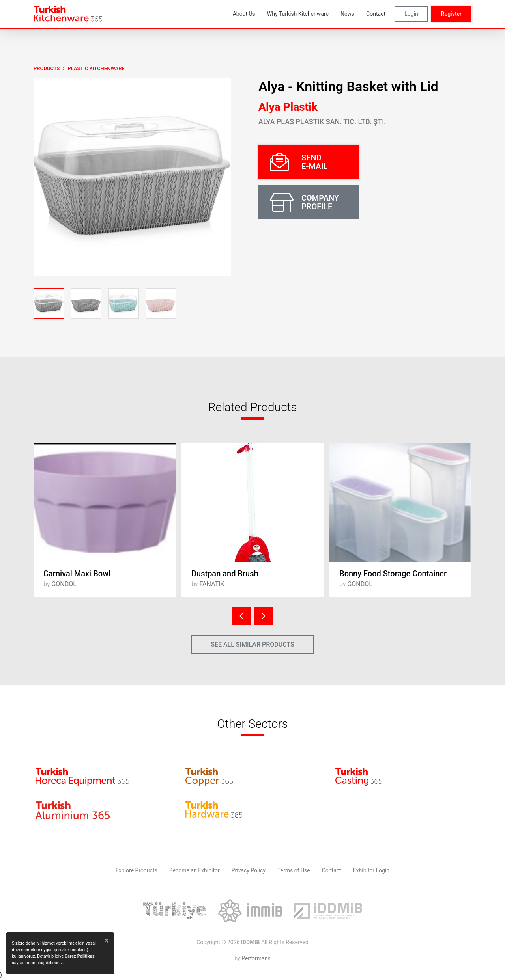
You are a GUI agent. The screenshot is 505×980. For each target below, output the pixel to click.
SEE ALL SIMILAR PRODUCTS (252, 644)
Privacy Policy (249, 870)
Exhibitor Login (371, 870)
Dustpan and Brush (225, 574)
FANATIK (212, 584)
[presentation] (241, 616)
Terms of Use (294, 870)
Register (451, 14)
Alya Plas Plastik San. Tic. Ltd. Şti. (322, 122)
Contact (332, 870)
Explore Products (137, 870)
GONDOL (64, 584)
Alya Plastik (288, 107)
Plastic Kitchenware (96, 68)
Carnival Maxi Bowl (77, 574)
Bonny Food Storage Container (393, 574)
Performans (256, 958)
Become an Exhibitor (195, 870)
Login (411, 14)
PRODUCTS (47, 68)
